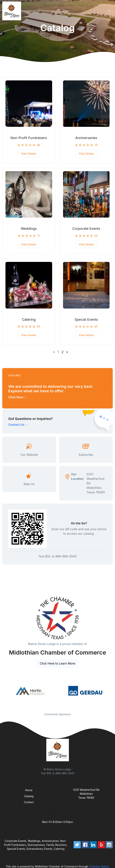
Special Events (86, 319)
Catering (29, 319)
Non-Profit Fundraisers (29, 138)
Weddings (29, 229)
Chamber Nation (99, 866)
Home (29, 790)
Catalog (29, 796)
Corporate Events (86, 229)
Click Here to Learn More (57, 663)
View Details (29, 154)
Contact (29, 802)
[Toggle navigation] (109, 11)
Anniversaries (86, 138)
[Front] (12, 11)
